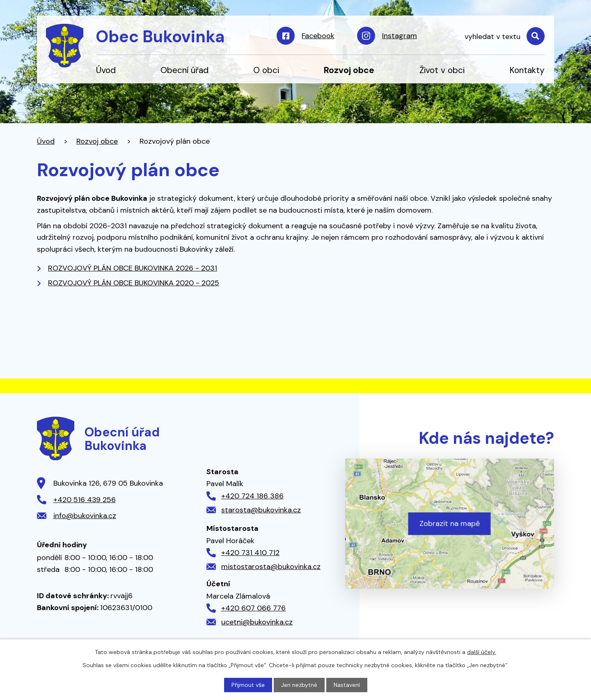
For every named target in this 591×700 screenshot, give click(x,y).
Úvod (106, 70)
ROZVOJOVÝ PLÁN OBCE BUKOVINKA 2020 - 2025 (134, 283)
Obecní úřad (184, 70)
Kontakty (527, 70)
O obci (266, 70)
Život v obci (442, 70)
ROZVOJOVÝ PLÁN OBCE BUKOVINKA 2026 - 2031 (133, 268)
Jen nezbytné (299, 685)
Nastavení (347, 685)
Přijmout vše (248, 685)
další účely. (482, 652)
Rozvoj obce (349, 70)
